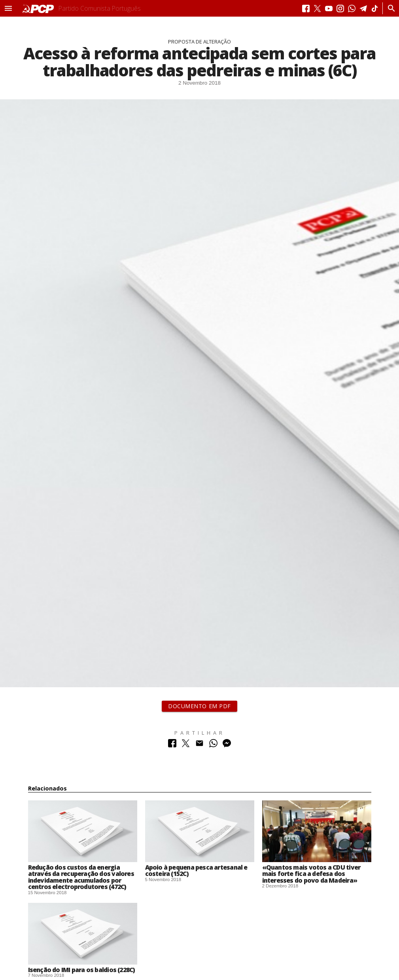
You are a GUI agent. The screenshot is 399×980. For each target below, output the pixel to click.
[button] (8, 8)
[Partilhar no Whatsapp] (213, 745)
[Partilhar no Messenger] (227, 745)
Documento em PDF (199, 706)
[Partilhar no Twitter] (186, 745)
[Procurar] (389, 8)
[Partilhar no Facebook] (172, 745)
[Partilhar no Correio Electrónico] (199, 745)
